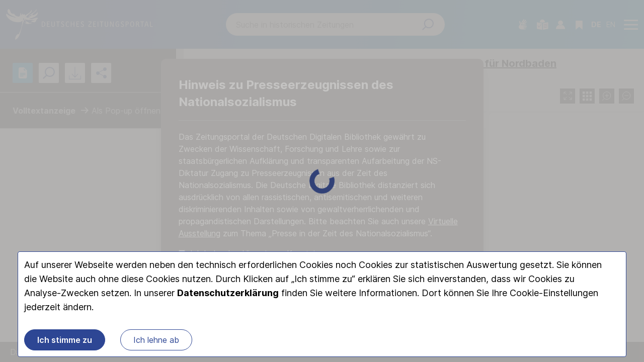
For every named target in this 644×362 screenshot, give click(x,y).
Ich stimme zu (65, 340)
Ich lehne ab (156, 340)
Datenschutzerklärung (228, 293)
